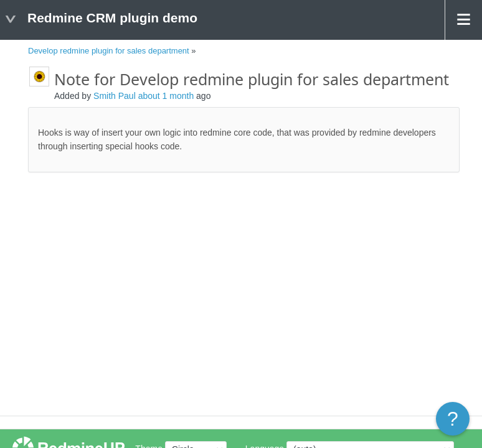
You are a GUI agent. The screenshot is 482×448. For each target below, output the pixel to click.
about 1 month (166, 96)
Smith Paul (115, 96)
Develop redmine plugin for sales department (109, 51)
